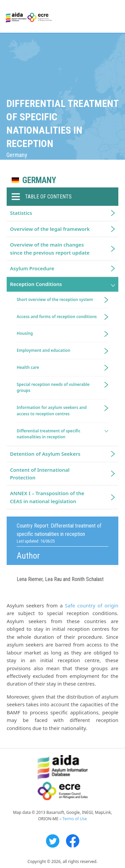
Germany (39, 180)
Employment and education (43, 350)
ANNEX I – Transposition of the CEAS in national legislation (47, 497)
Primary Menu (114, 17)
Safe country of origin (92, 605)
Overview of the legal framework (50, 229)
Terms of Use (74, 819)
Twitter (53, 841)
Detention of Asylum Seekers (45, 454)
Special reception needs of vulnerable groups (53, 388)
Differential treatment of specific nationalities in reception (48, 434)
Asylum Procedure (32, 268)
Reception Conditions (36, 284)
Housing (25, 333)
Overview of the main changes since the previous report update (50, 248)
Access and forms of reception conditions (57, 317)
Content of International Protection (40, 474)
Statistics (21, 213)
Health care (28, 367)
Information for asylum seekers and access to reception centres (52, 411)
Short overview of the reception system (55, 300)
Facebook (73, 841)
